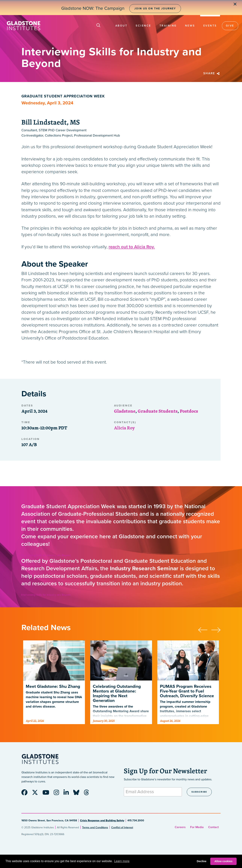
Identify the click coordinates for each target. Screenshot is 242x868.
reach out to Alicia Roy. (132, 247)
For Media (197, 827)
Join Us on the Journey (155, 9)
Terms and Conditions (95, 827)
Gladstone (125, 411)
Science (143, 26)
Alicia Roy (124, 428)
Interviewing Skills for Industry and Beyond (46, 555)
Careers (180, 827)
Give (230, 26)
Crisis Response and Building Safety (102, 821)
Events (210, 26)
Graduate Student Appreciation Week (63, 96)
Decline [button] (202, 861)
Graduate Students (158, 411)
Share (212, 73)
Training (168, 26)
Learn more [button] (122, 861)
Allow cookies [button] (223, 861)
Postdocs (189, 411)
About (121, 26)
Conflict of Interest (122, 827)
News (190, 26)
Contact (213, 827)
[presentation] (205, 629)
